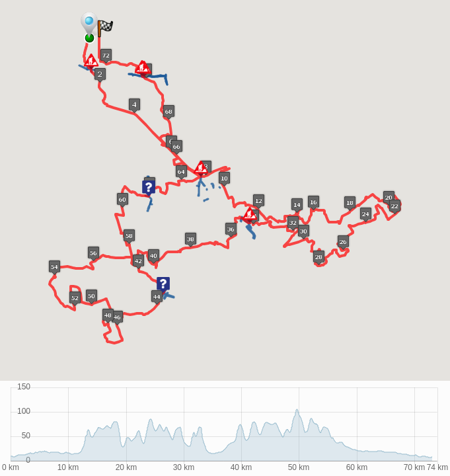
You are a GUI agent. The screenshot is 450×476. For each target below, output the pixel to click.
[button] (94, 64)
